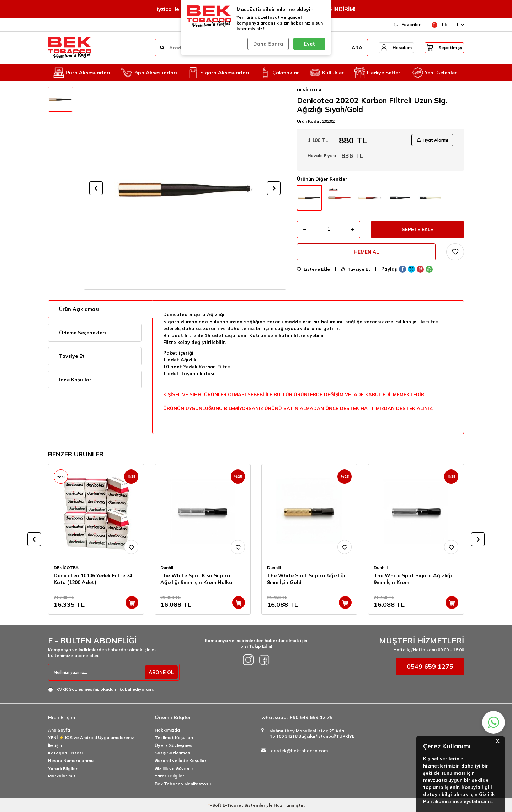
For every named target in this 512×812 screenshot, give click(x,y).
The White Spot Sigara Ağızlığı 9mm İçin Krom (413, 579)
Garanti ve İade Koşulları (181, 761)
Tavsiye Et (356, 271)
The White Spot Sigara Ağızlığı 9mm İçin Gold (306, 579)
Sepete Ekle (418, 230)
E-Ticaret (233, 805)
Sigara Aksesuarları (218, 73)
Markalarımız (62, 776)
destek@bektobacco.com (299, 751)
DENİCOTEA (309, 90)
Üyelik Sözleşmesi (174, 745)
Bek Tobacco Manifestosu (183, 784)
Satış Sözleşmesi (173, 753)
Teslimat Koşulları (174, 737)
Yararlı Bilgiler (63, 768)
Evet (310, 44)
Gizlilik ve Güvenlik (174, 768)
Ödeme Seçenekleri (82, 333)
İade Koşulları (76, 380)
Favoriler (407, 24)
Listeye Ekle (313, 271)
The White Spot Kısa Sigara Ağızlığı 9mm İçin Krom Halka (196, 579)
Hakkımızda (167, 730)
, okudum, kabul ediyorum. (101, 689)
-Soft (215, 805)
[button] (96, 188)
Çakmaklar (279, 73)
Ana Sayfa (59, 730)
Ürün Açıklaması (79, 309)
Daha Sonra (267, 44)
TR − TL (448, 25)
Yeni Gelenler (435, 73)
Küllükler (327, 73)
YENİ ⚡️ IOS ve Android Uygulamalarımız (91, 737)
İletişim (56, 745)
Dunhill (167, 567)
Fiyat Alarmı (432, 140)
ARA (350, 48)
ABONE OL (160, 672)
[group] (185, 188)
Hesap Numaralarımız (71, 761)
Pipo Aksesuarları (149, 73)
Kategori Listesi (65, 753)
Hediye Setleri (378, 73)
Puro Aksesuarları (82, 73)
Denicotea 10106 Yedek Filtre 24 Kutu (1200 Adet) (93, 579)
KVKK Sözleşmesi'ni (77, 689)
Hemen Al (366, 254)
